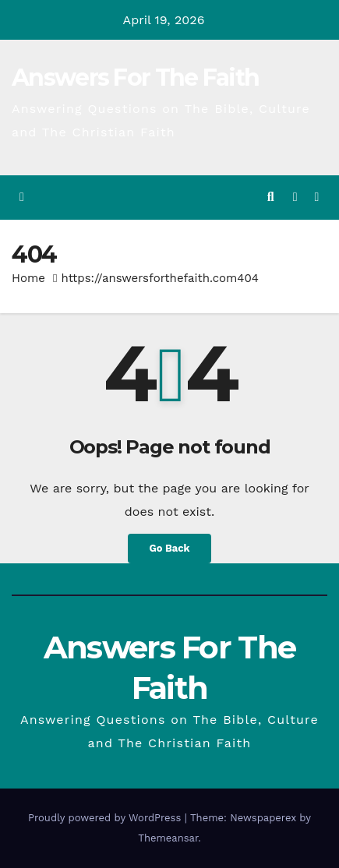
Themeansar (168, 838)
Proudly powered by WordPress (106, 818)
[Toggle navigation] (317, 198)
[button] (271, 197)
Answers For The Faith (135, 78)
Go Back (170, 548)
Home (28, 278)
